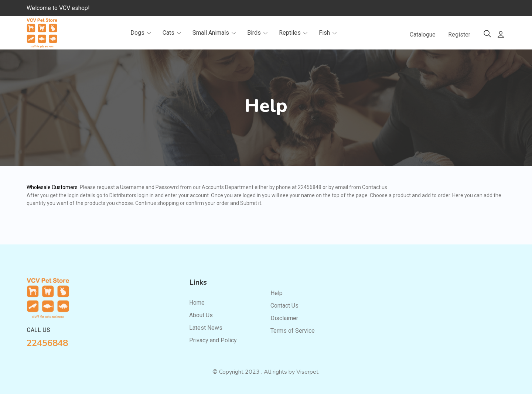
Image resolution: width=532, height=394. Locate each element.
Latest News (206, 328)
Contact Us (284, 306)
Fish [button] (329, 33)
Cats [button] (173, 33)
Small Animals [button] (215, 33)
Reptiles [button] (294, 33)
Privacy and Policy (213, 340)
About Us (201, 315)
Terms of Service (293, 331)
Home (197, 303)
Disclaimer (284, 318)
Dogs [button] (142, 33)
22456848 (47, 343)
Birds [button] (259, 33)
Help (277, 293)
